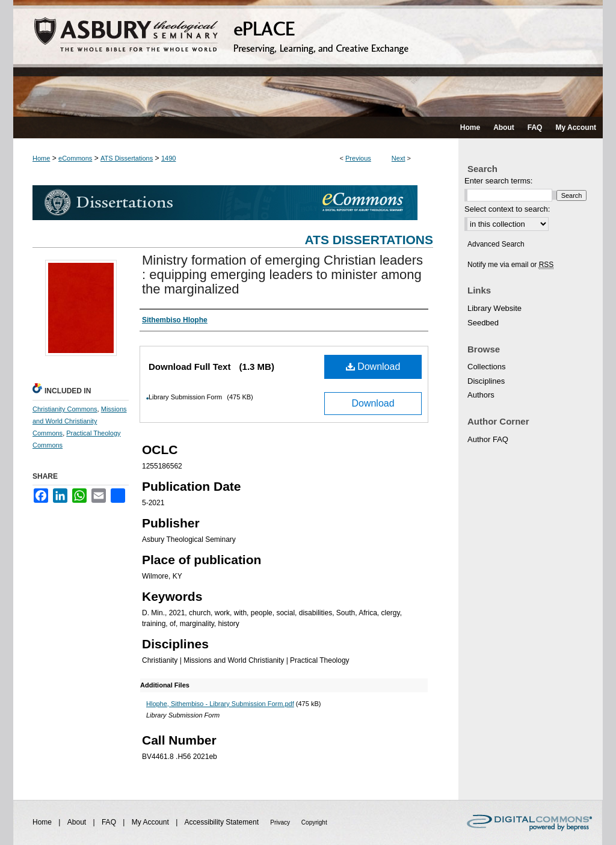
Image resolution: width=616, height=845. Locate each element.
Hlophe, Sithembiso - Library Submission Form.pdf (220, 704)
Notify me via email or (510, 265)
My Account (151, 822)
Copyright (314, 822)
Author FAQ (488, 439)
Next (399, 158)
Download (373, 367)
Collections (487, 367)
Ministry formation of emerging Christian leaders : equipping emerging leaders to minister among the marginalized (282, 275)
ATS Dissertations (127, 158)
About (78, 822)
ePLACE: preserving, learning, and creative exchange (308, 58)
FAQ (110, 822)
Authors (481, 395)
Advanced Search (496, 244)
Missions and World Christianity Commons (80, 421)
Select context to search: (507, 209)
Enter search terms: (498, 181)
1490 (168, 158)
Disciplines (486, 381)
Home (41, 158)
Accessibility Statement (223, 822)
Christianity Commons (65, 409)
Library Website (494, 308)
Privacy (281, 822)
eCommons (75, 158)
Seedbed (483, 323)
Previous (358, 158)
